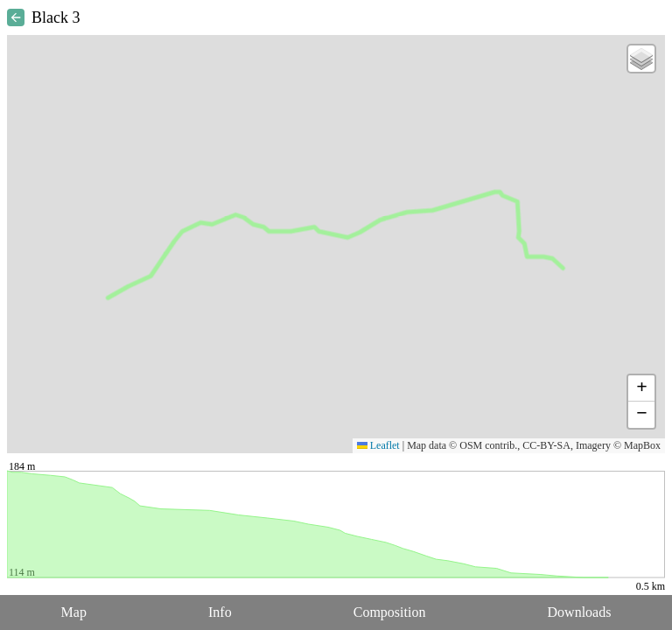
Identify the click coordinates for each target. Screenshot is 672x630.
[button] (641, 59)
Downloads (580, 612)
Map (74, 612)
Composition (390, 612)
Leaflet (378, 445)
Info (220, 612)
